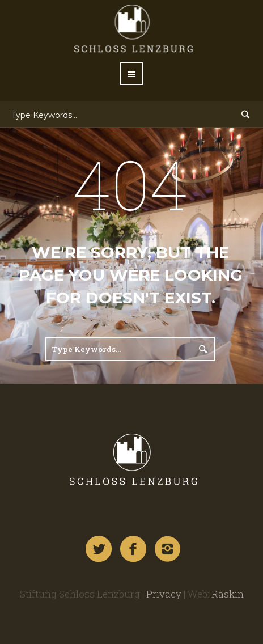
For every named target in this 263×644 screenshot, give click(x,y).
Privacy (164, 594)
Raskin (228, 594)
